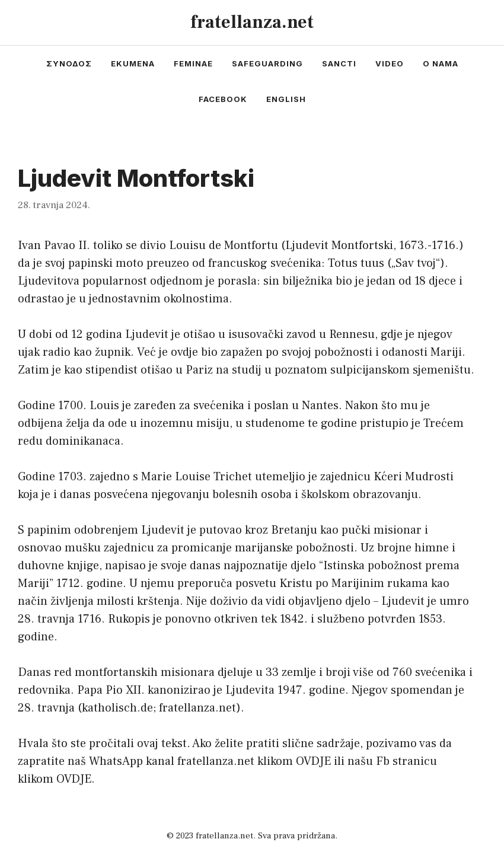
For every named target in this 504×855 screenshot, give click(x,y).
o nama (441, 63)
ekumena (133, 63)
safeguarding (267, 63)
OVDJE (313, 761)
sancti (339, 63)
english (286, 99)
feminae (193, 63)
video (390, 63)
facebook (223, 99)
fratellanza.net (252, 22)
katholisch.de (117, 708)
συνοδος (69, 63)
